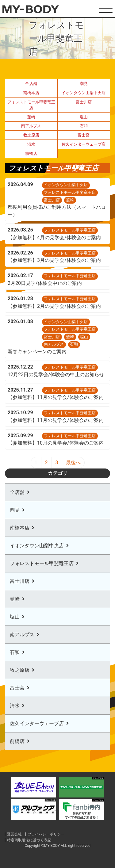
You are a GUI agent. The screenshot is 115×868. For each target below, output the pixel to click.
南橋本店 (31, 93)
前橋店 (31, 153)
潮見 (84, 84)
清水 (31, 144)
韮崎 (31, 117)
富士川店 (84, 102)
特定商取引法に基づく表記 (29, 840)
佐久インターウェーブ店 (84, 144)
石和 (84, 126)
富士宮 (84, 135)
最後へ (73, 463)
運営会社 (14, 834)
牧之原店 (31, 135)
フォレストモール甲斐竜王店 (31, 105)
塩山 (84, 117)
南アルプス (31, 126)
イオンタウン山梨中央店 (84, 93)
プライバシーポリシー (46, 834)
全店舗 (31, 84)
